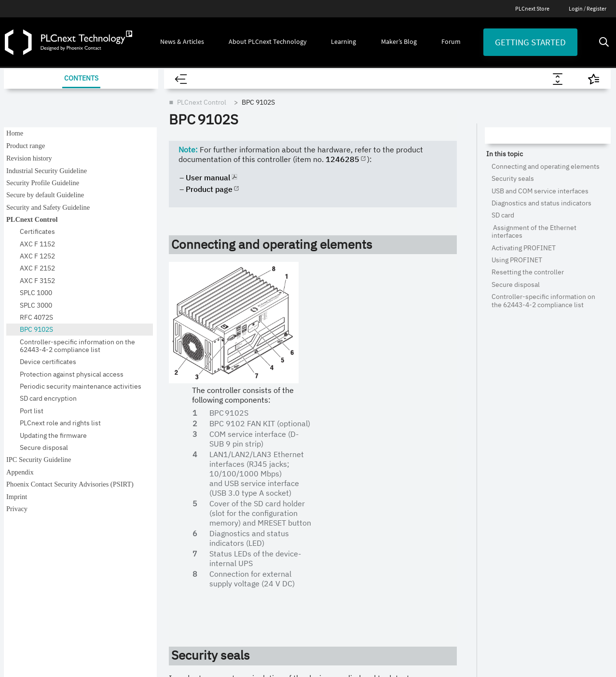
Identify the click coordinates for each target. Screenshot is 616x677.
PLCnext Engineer (329, 480)
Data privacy (160, 636)
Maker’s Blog (519, 414)
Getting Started (523, 458)
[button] (182, 42)
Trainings (415, 480)
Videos (411, 436)
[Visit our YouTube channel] (55, 400)
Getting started (530, 42)
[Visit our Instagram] (89, 400)
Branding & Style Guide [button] (59, 475)
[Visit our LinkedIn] (124, 400)
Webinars (415, 502)
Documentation (424, 525)
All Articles (220, 414)
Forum (510, 436)
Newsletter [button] (39, 453)
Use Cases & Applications (339, 525)
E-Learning (417, 458)
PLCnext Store (532, 8)
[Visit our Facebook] (160, 400)
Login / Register (588, 8)
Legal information (28, 636)
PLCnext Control (327, 436)
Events (214, 436)
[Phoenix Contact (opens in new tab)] (570, 636)
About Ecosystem (329, 414)
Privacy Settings (230, 636)
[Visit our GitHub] (19, 400)
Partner (314, 547)
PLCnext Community (333, 502)
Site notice (97, 636)
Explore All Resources (433, 414)
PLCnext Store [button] (45, 432)
